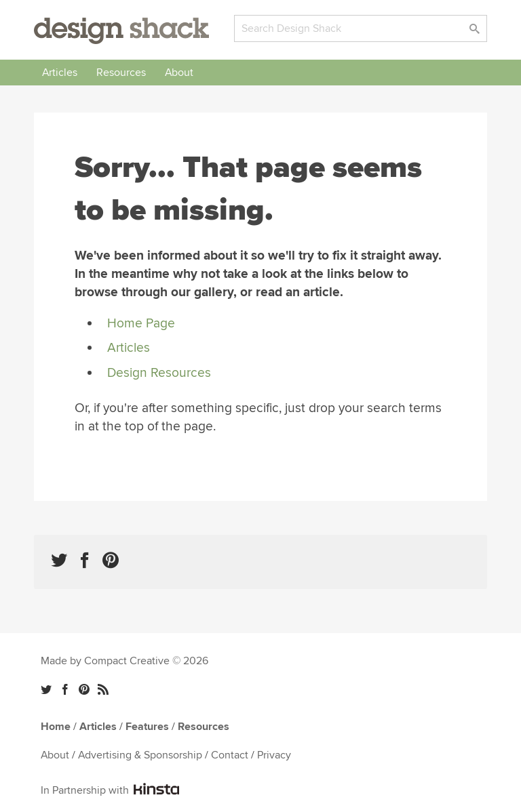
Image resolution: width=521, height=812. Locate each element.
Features (147, 727)
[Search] (361, 28)
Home (56, 727)
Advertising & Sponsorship (140, 755)
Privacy (274, 755)
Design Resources (159, 373)
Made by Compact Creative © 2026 (124, 661)
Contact (230, 755)
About (179, 73)
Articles (60, 73)
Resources (121, 73)
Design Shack (121, 31)
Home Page (141, 323)
